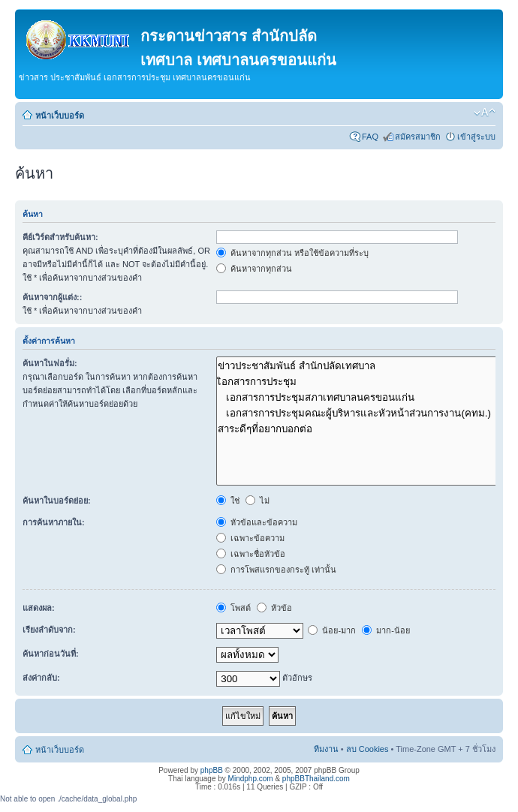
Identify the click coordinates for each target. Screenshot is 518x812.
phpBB (212, 770)
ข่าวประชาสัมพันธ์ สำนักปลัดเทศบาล (359, 366)
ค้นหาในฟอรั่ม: (50, 363)
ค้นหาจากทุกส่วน (254, 269)
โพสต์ (233, 608)
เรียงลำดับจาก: (49, 630)
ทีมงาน (326, 749)
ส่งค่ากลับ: (41, 678)
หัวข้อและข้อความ (257, 522)
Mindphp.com (251, 779)
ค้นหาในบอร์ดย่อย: (57, 501)
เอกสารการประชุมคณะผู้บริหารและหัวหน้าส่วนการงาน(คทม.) (359, 413)
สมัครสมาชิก (418, 137)
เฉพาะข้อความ (250, 538)
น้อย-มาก (332, 630)
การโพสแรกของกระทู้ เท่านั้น (276, 570)
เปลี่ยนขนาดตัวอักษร (485, 113)
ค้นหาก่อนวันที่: (51, 654)
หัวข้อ (274, 608)
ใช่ (228, 501)
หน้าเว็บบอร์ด (60, 116)
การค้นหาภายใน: (54, 522)
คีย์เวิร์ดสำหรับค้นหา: (60, 237)
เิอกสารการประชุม (359, 382)
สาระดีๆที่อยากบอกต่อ (359, 429)
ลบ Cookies (367, 749)
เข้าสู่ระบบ (476, 137)
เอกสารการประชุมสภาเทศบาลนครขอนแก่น (359, 397)
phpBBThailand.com (316, 779)
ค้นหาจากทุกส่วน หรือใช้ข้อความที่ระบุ (292, 253)
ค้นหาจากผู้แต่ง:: (52, 297)
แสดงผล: (39, 608)
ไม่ (257, 501)
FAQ (370, 137)
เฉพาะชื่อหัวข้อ (251, 554)
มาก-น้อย (386, 630)
